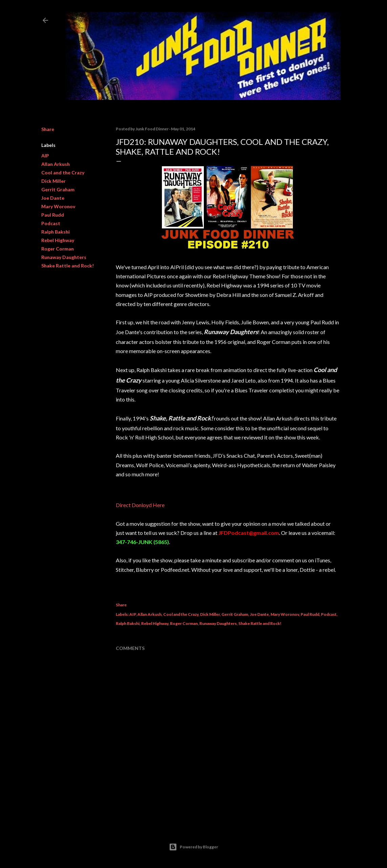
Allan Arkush (56, 164)
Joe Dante (53, 198)
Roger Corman (58, 249)
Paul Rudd (53, 215)
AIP (45, 156)
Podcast (51, 223)
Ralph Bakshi (56, 232)
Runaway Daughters (64, 257)
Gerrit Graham (58, 189)
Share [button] (48, 129)
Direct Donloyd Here (140, 505)
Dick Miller (53, 181)
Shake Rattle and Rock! (68, 266)
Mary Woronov (58, 206)
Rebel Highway (58, 240)
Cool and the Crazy (63, 172)
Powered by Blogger (193, 847)
